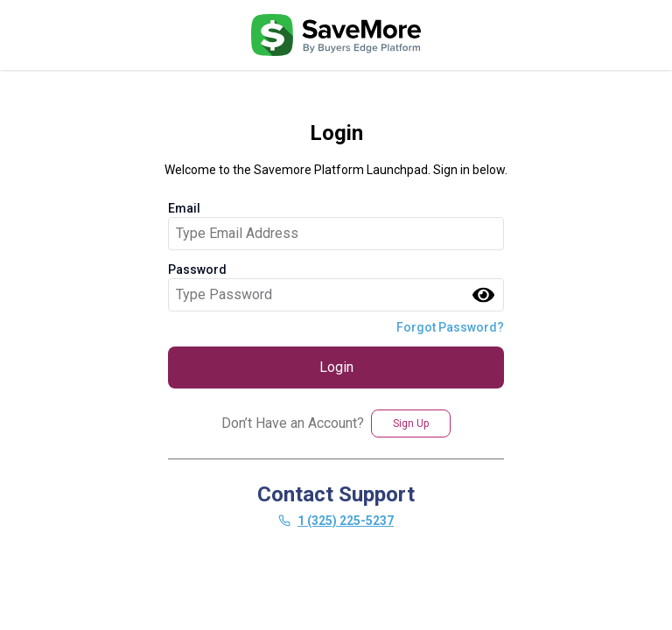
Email (184, 208)
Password (197, 269)
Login (336, 367)
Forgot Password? (450, 327)
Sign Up (411, 423)
